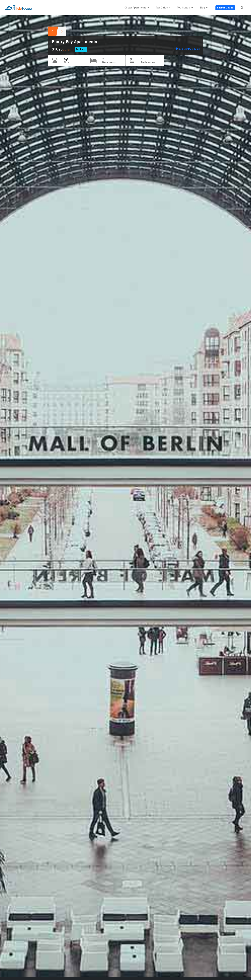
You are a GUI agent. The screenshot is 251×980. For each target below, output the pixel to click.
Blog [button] (204, 8)
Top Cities (163, 8)
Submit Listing (225, 8)
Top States (185, 8)
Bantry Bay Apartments (75, 42)
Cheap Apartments (137, 8)
